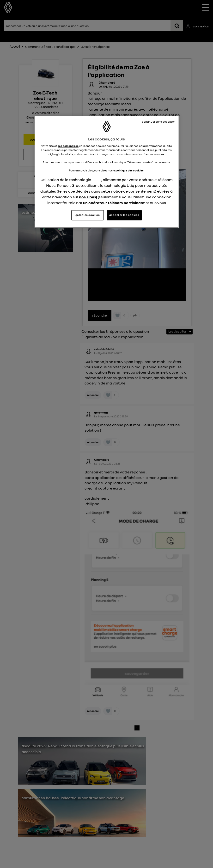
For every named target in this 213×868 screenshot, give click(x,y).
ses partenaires (68, 146)
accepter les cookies (124, 215)
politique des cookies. (130, 171)
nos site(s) (88, 197)
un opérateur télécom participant (114, 203)
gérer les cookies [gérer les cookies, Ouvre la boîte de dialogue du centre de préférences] (88, 215)
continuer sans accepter (158, 122)
